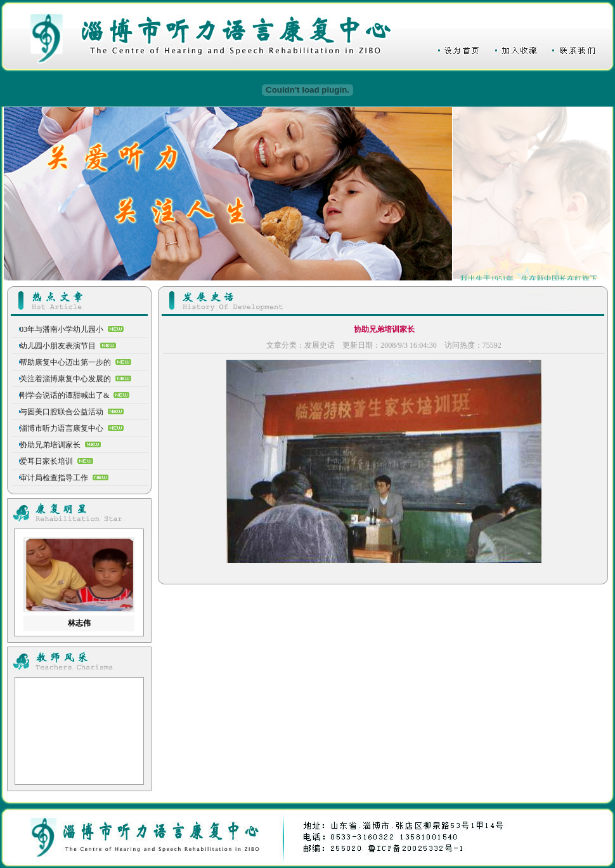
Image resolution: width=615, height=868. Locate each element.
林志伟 (79, 623)
